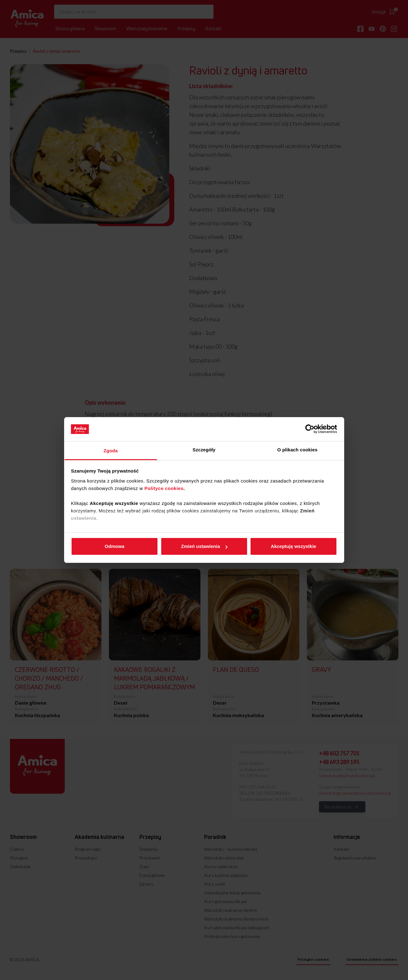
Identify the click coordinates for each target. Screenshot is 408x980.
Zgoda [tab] (111, 451)
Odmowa (114, 546)
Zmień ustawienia (204, 546)
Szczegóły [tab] (204, 450)
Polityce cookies (164, 488)
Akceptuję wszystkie (293, 546)
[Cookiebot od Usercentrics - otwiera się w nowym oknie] (310, 429)
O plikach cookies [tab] (297, 450)
